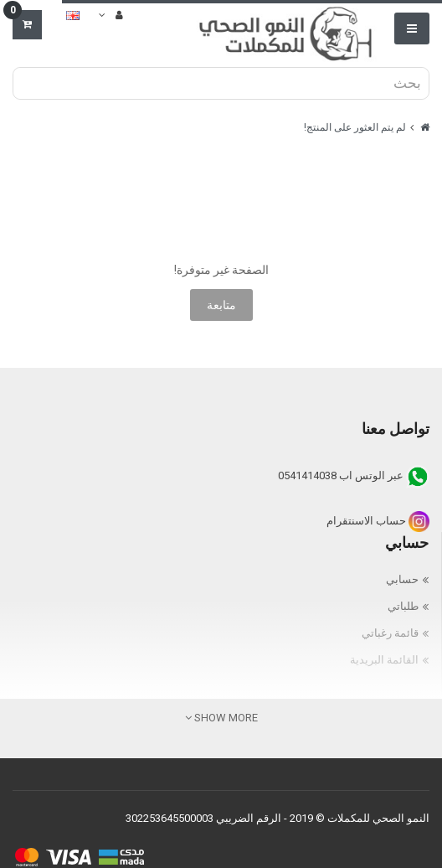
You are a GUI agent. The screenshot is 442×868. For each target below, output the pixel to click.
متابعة (221, 305)
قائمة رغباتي (390, 633)
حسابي (402, 579)
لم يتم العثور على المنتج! (355, 127)
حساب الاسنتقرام (378, 521)
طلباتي (403, 606)
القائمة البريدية (384, 660)
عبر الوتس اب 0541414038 (354, 475)
